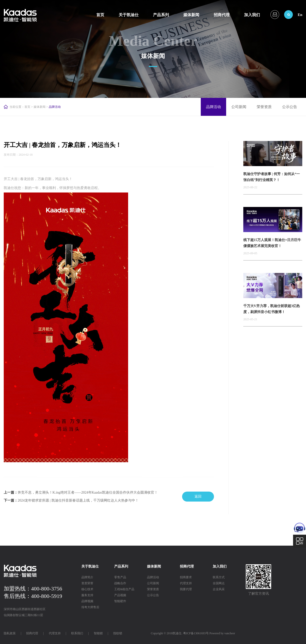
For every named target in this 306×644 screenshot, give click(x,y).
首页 (100, 15)
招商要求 (186, 577)
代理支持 (186, 583)
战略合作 (120, 583)
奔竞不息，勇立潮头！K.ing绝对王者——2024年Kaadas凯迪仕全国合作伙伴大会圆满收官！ (88, 492)
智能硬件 (120, 601)
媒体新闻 (191, 15)
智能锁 (98, 633)
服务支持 (87, 595)
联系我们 (77, 633)
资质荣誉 (87, 583)
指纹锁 (118, 633)
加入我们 (252, 15)
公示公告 (290, 107)
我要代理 (186, 589)
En (300, 15)
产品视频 (120, 595)
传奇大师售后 (90, 607)
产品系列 (161, 15)
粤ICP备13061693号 (196, 633)
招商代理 (222, 15)
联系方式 (219, 577)
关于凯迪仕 (129, 15)
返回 (198, 496)
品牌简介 (87, 577)
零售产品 (120, 577)
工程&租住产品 (124, 589)
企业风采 (219, 589)
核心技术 (87, 589)
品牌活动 (213, 107)
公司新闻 (239, 107)
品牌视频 (87, 601)
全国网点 (219, 583)
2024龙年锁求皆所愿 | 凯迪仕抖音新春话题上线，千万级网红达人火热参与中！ (78, 500)
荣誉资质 (264, 107)
